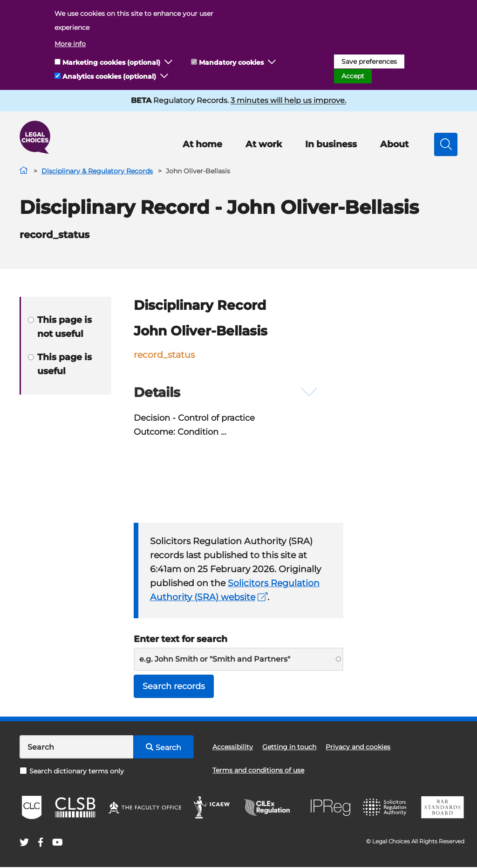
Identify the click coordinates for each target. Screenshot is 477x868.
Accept (353, 76)
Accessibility (233, 748)
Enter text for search (181, 639)
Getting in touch (289, 748)
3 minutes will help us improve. (288, 100)
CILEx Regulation (272, 808)
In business (331, 144)
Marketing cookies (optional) (111, 62)
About (394, 144)
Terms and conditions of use (258, 771)
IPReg (331, 808)
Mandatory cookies (231, 62)
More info (70, 44)
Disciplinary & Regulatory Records (97, 171)
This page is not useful (60, 327)
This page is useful (60, 364)
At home (202, 144)
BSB (442, 808)
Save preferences (369, 62)
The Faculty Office (145, 808)
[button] (169, 62)
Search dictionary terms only (72, 772)
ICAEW (212, 808)
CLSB (75, 808)
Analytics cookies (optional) (109, 76)
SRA (386, 808)
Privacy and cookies (358, 748)
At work (264, 144)
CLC (32, 808)
